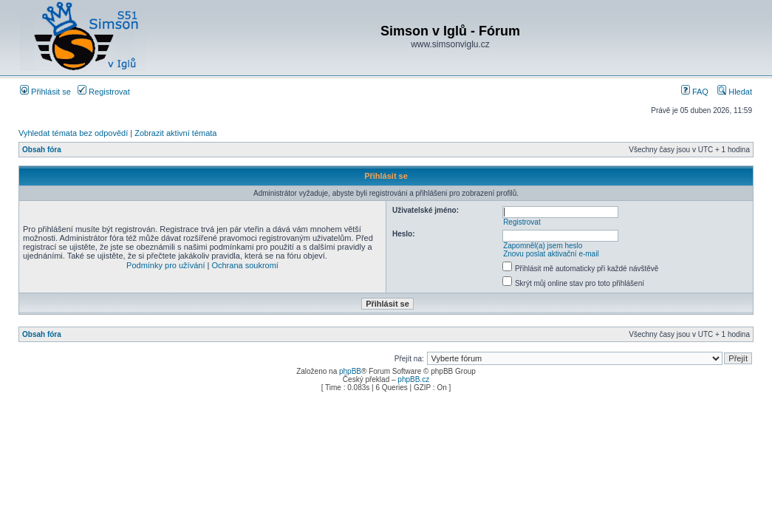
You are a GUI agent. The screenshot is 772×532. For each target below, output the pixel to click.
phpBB (350, 371)
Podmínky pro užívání (165, 265)
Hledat (735, 92)
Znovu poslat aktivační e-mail (551, 254)
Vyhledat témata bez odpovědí (73, 133)
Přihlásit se (45, 92)
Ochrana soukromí (245, 265)
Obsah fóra (42, 150)
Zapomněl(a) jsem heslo (543, 246)
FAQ (695, 92)
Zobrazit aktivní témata (175, 133)
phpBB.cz (413, 379)
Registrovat (104, 92)
